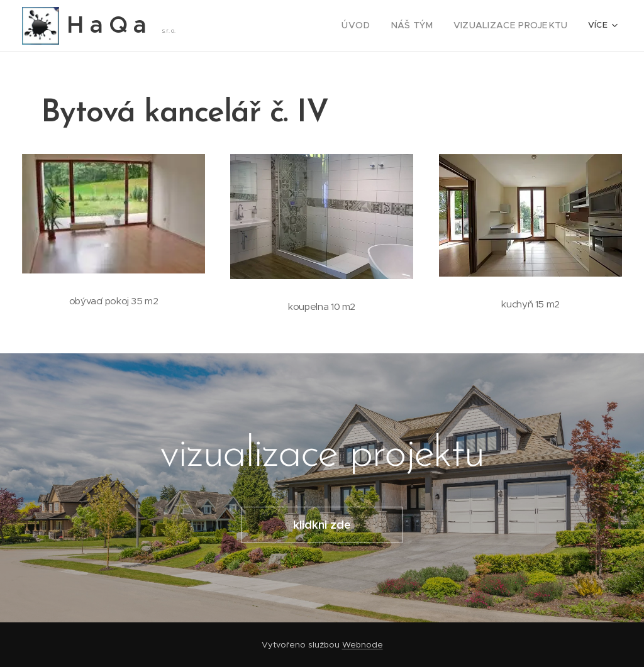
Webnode (363, 645)
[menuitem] (243, 26)
